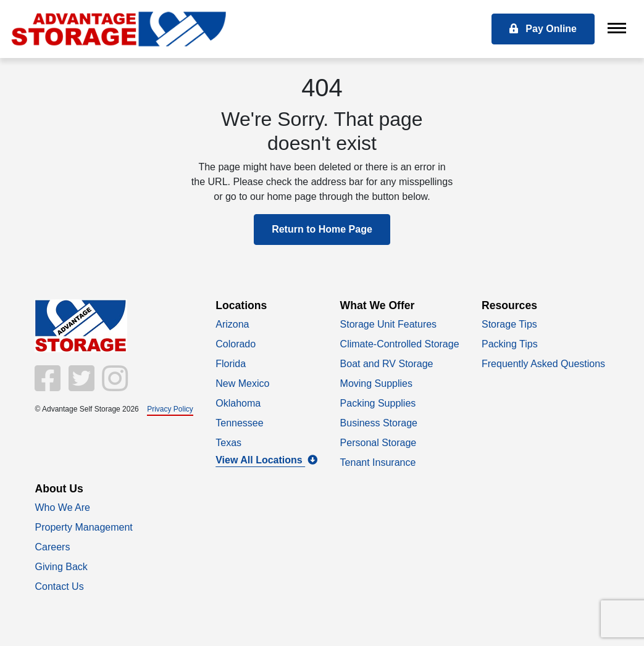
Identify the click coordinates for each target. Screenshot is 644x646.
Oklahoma (238, 403)
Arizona (232, 324)
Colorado (236, 344)
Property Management (84, 527)
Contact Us (60, 586)
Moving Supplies (376, 383)
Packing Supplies (378, 403)
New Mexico (242, 383)
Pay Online (543, 29)
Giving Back (61, 567)
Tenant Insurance (378, 462)
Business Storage (379, 423)
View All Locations (266, 460)
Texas (228, 443)
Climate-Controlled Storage (400, 344)
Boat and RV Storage (387, 364)
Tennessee (239, 423)
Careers (53, 547)
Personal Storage (378, 443)
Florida (231, 364)
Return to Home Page (322, 229)
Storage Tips (509, 324)
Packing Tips (510, 344)
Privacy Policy (170, 409)
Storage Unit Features (389, 324)
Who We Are (63, 507)
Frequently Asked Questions (543, 364)
